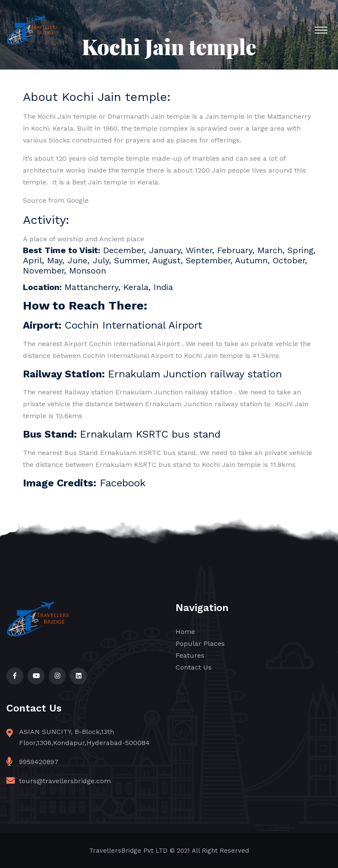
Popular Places (200, 643)
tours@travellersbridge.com (65, 781)
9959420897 (39, 762)
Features (190, 655)
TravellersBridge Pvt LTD (128, 851)
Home (185, 632)
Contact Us (194, 667)
